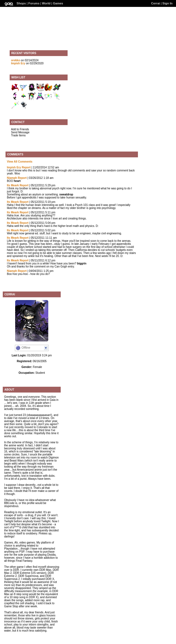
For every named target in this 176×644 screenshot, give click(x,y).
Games (58, 3)
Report (26, 167)
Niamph (12, 178)
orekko (16, 60)
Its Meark (13, 185)
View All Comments (20, 162)
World (46, 3)
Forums (34, 3)
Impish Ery (18, 63)
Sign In (168, 3)
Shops (21, 3)
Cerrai (156, 3)
